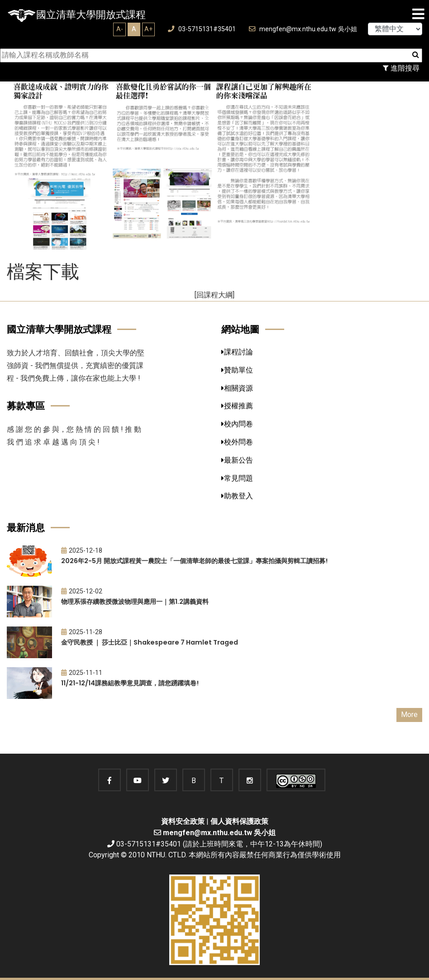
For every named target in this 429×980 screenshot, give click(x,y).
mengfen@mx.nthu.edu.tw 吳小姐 (303, 29)
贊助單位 (237, 370)
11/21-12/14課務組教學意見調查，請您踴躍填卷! (130, 683)
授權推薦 (237, 406)
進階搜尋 (401, 68)
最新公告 (237, 460)
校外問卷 (237, 442)
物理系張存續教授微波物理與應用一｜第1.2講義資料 (135, 602)
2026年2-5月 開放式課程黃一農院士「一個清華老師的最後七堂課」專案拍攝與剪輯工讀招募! (194, 561)
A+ (148, 29)
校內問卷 (237, 424)
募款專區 (26, 406)
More (409, 715)
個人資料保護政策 (239, 821)
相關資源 (237, 388)
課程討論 (237, 352)
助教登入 (237, 496)
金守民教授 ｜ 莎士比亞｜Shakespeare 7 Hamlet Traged (150, 642)
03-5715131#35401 (202, 29)
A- (120, 29)
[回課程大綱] (214, 295)
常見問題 (237, 478)
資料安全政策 (183, 821)
